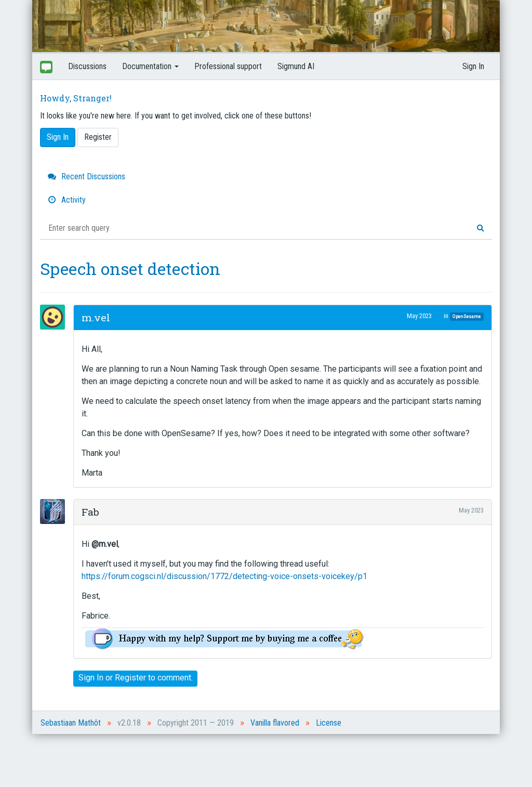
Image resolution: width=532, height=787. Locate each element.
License (329, 723)
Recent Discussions (87, 176)
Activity (67, 200)
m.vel (96, 317)
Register (98, 137)
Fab (90, 512)
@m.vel (105, 544)
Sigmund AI (296, 66)
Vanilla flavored (275, 723)
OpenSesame (467, 316)
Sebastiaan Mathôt (71, 723)
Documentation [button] (150, 66)
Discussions (87, 66)
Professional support (228, 66)
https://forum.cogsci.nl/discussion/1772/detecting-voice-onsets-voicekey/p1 (224, 576)
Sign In (473, 66)
